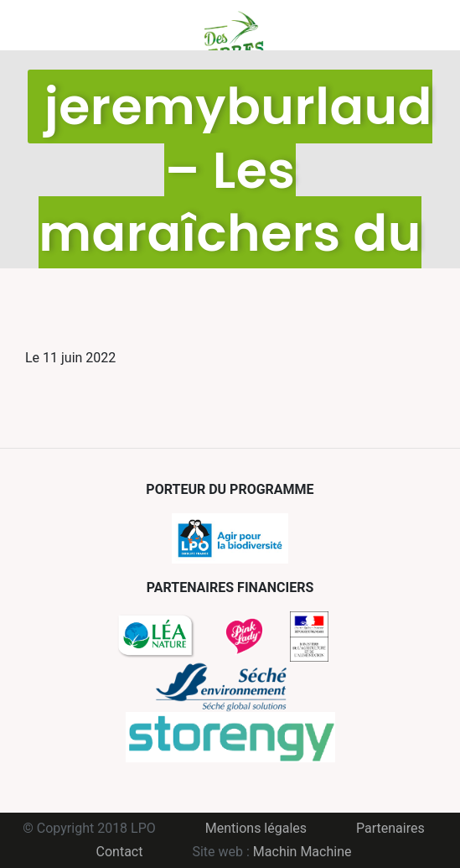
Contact (120, 852)
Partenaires (390, 828)
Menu (38, 25)
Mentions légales (256, 828)
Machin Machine (302, 852)
